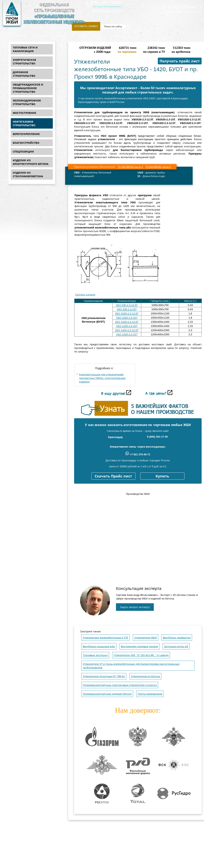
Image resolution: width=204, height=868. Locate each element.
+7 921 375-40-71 (182, 7)
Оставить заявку (86, 26)
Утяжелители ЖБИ (146, 638)
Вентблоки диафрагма (177, 638)
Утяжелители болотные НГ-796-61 (104, 676)
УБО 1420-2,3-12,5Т (127, 330)
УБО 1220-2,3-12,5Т (127, 322)
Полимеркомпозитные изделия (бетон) (107, 694)
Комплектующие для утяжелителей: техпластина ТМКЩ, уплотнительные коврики (102, 378)
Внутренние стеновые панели (139, 646)
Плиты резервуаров (150, 694)
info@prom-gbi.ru (106, 11)
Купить (162, 476)
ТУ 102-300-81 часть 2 (158, 167)
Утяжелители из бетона (145, 676)
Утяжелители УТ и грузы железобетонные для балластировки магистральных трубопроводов (131, 666)
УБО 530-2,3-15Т (127, 309)
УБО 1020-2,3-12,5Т (127, 313)
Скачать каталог (85, 295)
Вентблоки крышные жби (99, 646)
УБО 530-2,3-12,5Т (127, 305)
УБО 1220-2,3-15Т (127, 326)
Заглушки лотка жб (176, 646)
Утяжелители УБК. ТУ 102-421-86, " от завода (141, 655)
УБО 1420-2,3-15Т (127, 334)
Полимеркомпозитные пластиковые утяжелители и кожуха (120, 685)
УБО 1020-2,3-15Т (127, 318)
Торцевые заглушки (95, 655)
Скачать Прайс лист (113, 476)
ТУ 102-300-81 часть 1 (130, 167)
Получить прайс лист (180, 61)
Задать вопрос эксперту (135, 607)
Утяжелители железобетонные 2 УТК (105, 638)
